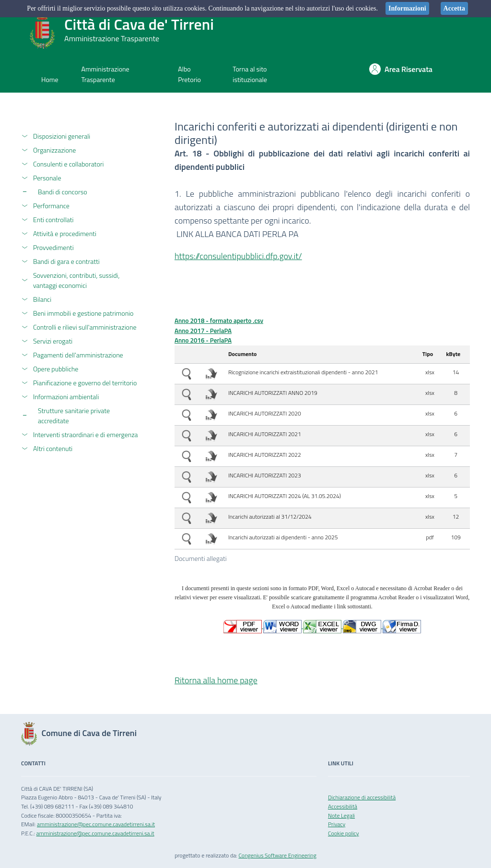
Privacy (337, 824)
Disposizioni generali (62, 136)
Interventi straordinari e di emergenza (86, 434)
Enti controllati (53, 220)
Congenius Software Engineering (277, 855)
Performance (51, 206)
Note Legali (341, 815)
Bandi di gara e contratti (66, 261)
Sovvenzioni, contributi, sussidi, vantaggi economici (76, 280)
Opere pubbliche (56, 369)
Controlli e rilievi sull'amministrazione (85, 327)
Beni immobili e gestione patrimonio (83, 313)
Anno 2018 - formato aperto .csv (219, 321)
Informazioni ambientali (66, 397)
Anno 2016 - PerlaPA (203, 340)
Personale (47, 178)
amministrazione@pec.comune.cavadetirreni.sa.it (96, 824)
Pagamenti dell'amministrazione (78, 355)
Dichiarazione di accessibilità (362, 797)
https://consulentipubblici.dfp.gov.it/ (238, 256)
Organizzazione (54, 150)
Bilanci (42, 299)
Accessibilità (343, 806)
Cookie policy (344, 833)
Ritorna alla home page (216, 680)
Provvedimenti (53, 247)
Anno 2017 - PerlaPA (203, 331)
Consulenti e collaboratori (69, 164)
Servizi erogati (53, 341)
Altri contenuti (53, 448)
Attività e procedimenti (65, 233)
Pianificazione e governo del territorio (85, 383)
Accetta (454, 8)
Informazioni (407, 8)
